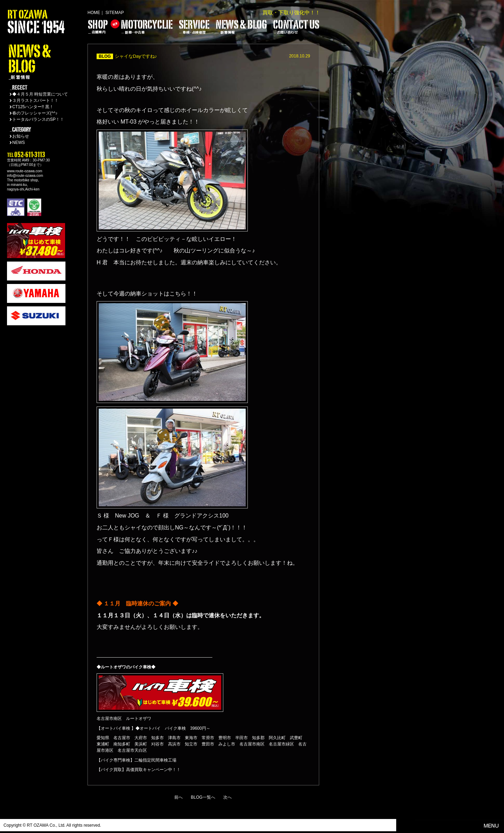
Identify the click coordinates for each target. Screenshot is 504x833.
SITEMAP (115, 13)
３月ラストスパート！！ (35, 100)
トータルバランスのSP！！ (38, 119)
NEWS (19, 143)
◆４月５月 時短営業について (40, 94)
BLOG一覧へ (203, 797)
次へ (227, 797)
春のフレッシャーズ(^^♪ (35, 113)
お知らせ (21, 136)
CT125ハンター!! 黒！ (33, 107)
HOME (94, 13)
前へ (178, 797)
